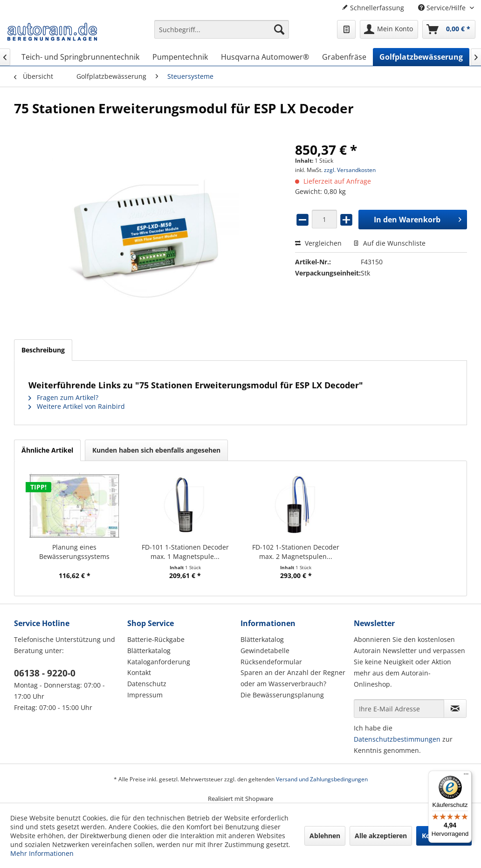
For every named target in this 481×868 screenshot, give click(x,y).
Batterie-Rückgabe (156, 639)
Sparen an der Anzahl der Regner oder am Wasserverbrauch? (293, 678)
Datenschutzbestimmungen (397, 739)
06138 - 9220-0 (45, 673)
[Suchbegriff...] (222, 29)
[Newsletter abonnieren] (455, 709)
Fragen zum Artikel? (63, 397)
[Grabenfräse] (344, 57)
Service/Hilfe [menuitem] (443, 8)
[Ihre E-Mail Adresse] (399, 709)
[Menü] (466, 776)
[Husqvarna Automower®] (265, 57)
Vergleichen (318, 243)
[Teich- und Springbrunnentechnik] (80, 57)
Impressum (145, 695)
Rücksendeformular (271, 662)
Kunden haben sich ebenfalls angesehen (156, 450)
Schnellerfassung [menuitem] (373, 8)
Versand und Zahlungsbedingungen (322, 779)
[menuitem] (222, 34)
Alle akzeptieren (381, 836)
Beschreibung (43, 350)
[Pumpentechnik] (180, 57)
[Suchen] (279, 29)
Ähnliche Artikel (47, 450)
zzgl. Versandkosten (350, 170)
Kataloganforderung (159, 662)
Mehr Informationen (42, 853)
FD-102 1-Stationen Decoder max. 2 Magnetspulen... (296, 552)
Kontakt (139, 672)
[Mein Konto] (389, 29)
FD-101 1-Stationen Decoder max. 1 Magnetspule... (185, 552)
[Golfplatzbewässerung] (421, 57)
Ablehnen (325, 836)
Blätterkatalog (149, 651)
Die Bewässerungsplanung (282, 695)
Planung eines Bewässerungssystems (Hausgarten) (74, 552)
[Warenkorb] (449, 29)
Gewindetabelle (265, 651)
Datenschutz (147, 684)
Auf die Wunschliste (389, 243)
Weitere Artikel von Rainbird (77, 406)
